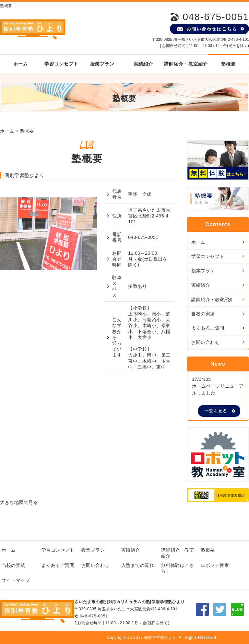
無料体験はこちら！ (178, 568)
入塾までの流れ (138, 565)
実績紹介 (143, 64)
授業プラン (102, 64)
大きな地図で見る (19, 502)
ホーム (21, 64)
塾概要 (228, 64)
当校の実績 (203, 314)
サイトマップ (16, 580)
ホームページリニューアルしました (218, 389)
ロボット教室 (215, 565)
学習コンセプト (61, 64)
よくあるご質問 (208, 328)
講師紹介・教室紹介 (186, 64)
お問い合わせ (205, 342)
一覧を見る (216, 411)
